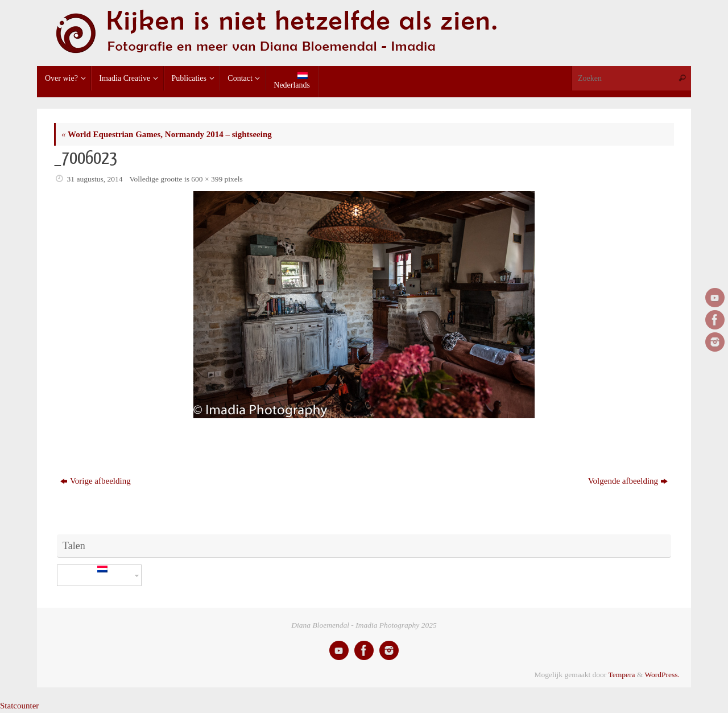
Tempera (621, 675)
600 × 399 (207, 179)
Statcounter (19, 706)
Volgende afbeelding (628, 481)
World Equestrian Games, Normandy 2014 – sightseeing (167, 134)
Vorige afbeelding (96, 481)
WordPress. (662, 675)
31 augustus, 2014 (95, 179)
